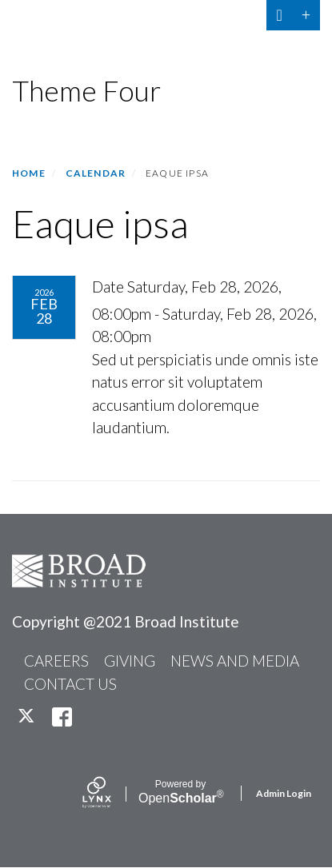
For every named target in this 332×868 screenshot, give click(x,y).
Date (108, 287)
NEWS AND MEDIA (235, 661)
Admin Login (284, 793)
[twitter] (28, 717)
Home (29, 173)
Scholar (180, 792)
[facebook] (62, 717)
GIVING (130, 661)
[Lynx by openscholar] (110, 794)
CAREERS (56, 661)
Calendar (96, 173)
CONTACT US (70, 684)
